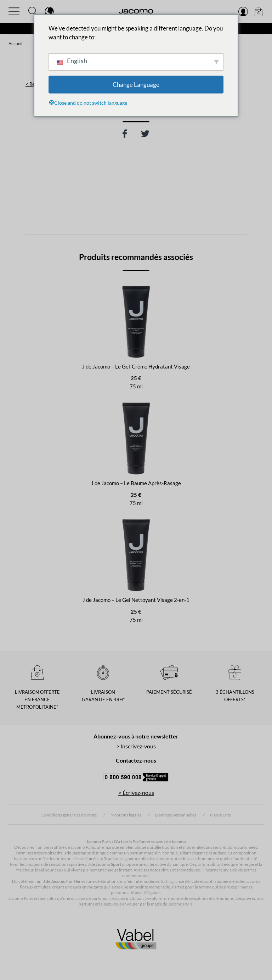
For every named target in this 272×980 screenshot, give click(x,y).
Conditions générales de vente (69, 815)
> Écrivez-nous (136, 793)
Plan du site (220, 815)
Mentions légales (126, 815)
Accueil (15, 43)
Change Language (136, 84)
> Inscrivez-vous (136, 746)
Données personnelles (176, 815)
